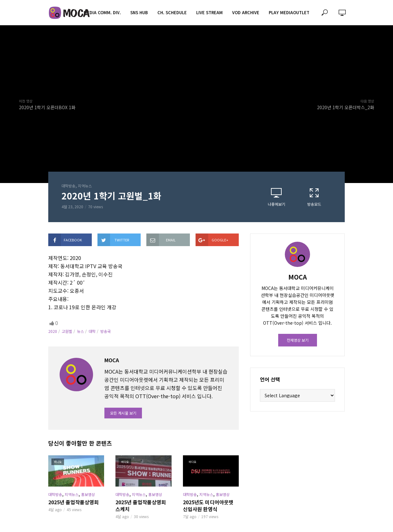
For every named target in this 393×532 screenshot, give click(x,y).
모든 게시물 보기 (123, 413)
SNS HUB (139, 12)
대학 (92, 331)
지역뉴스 (85, 186)
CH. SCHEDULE (172, 12)
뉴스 (80, 331)
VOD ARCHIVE (246, 12)
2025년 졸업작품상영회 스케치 (141, 505)
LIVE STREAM (209, 12)
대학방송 (68, 186)
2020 (53, 331)
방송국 (106, 331)
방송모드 (314, 197)
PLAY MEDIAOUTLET (289, 12)
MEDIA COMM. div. (102, 12)
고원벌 (67, 331)
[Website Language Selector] (297, 395)
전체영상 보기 (298, 340)
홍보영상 (88, 494)
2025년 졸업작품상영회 (73, 502)
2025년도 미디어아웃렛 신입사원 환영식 (208, 505)
